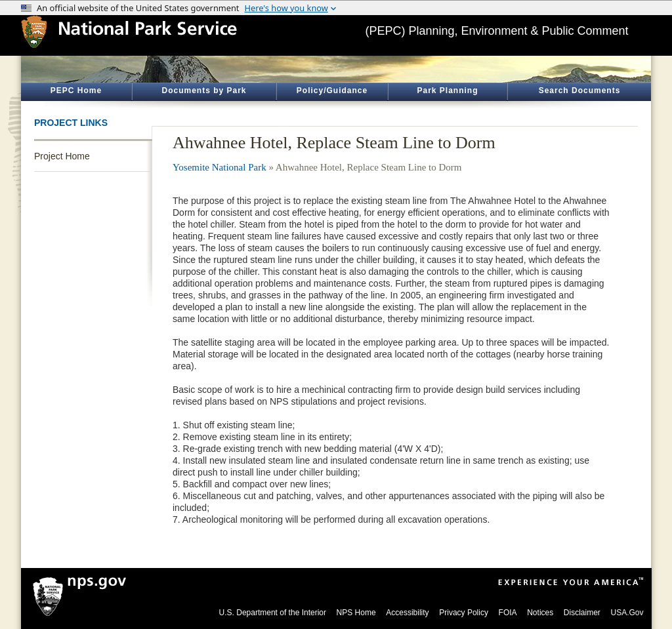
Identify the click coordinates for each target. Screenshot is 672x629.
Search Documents (580, 91)
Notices (540, 613)
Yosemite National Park (220, 167)
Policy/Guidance (332, 91)
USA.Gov (627, 613)
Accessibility (407, 613)
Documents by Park (204, 91)
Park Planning (447, 91)
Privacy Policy (464, 613)
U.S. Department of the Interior (273, 613)
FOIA (508, 613)
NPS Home (356, 613)
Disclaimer (582, 613)
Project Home (62, 156)
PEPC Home (76, 91)
